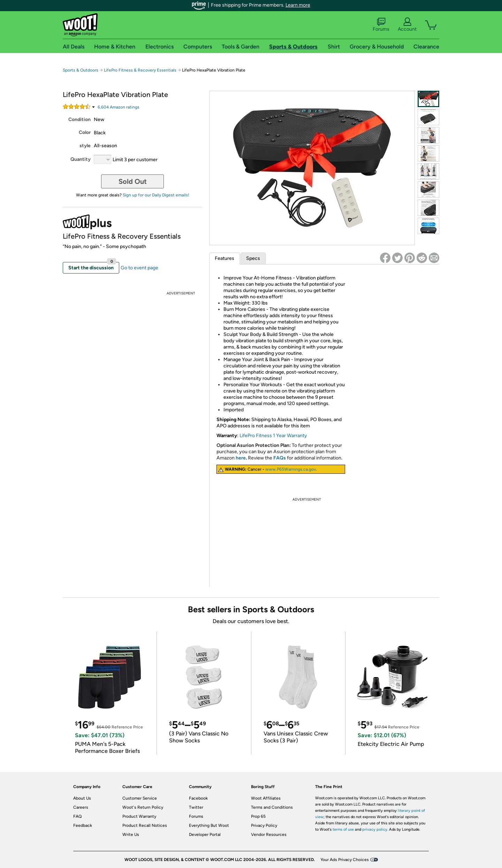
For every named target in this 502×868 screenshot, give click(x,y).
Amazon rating (119, 107)
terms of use (343, 829)
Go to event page (139, 268)
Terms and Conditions (272, 807)
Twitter (196, 807)
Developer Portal (205, 835)
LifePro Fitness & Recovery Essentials (140, 70)
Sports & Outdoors (81, 70)
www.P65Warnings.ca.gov (291, 469)
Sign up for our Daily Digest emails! (156, 195)
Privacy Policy (264, 825)
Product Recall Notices (145, 825)
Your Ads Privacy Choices (345, 860)
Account (407, 25)
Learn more (298, 5)
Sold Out (133, 181)
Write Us (131, 835)
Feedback (83, 825)
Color (85, 132)
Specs (253, 258)
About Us (82, 798)
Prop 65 (258, 816)
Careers (81, 807)
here (241, 458)
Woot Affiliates (266, 798)
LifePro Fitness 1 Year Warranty (273, 436)
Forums (381, 25)
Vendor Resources (269, 835)
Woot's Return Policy (143, 807)
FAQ (77, 816)
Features (225, 258)
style (85, 146)
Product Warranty (139, 816)
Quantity (81, 159)
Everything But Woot (209, 825)
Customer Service (140, 798)
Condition (79, 119)
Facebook (198, 798)
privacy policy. (375, 829)
